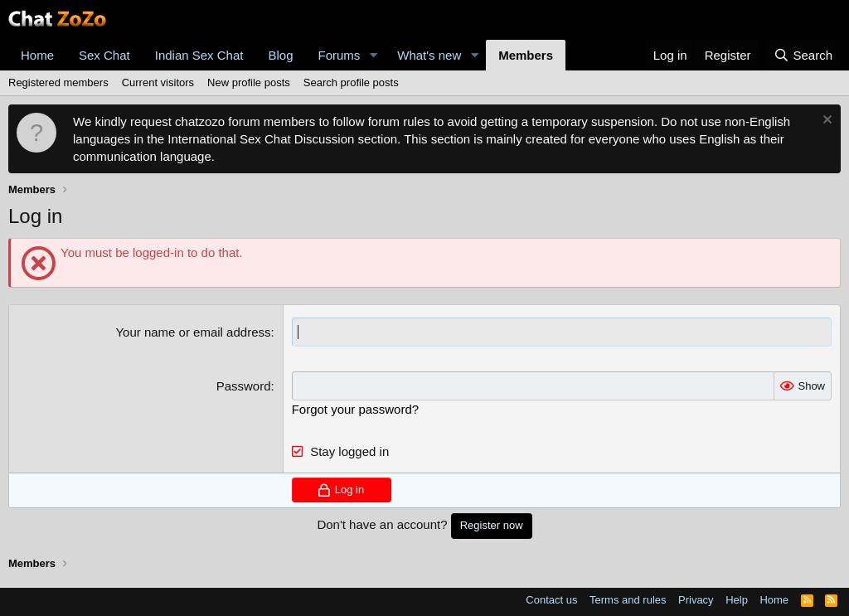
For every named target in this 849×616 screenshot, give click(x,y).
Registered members (58, 82)
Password (244, 386)
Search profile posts (351, 82)
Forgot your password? (355, 409)
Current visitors (158, 82)
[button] (373, 55)
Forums (340, 55)
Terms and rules (628, 600)
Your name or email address (193, 332)
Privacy (696, 600)
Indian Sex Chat (199, 55)
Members (526, 55)
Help (737, 600)
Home (37, 55)
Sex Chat (104, 55)
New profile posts (249, 82)
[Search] (803, 55)
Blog (280, 55)
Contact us (551, 600)
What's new (429, 55)
